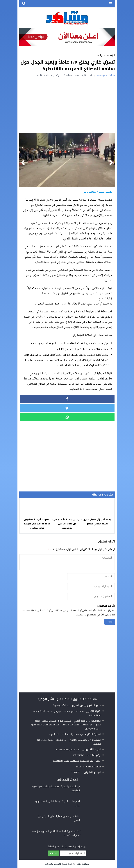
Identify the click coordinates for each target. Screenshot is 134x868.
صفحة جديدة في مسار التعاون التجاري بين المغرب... (59, 818)
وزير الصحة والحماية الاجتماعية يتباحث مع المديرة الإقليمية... (56, 789)
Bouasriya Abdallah (105, 75)
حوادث (100, 55)
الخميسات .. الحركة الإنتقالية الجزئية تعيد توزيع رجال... (57, 803)
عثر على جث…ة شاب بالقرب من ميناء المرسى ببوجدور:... (67, 524)
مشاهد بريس (83, 864)
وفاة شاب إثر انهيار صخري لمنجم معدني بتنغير (97, 522)
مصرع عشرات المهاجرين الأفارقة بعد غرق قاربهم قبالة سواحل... (37, 524)
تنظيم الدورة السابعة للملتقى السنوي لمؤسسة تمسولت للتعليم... (56, 833)
